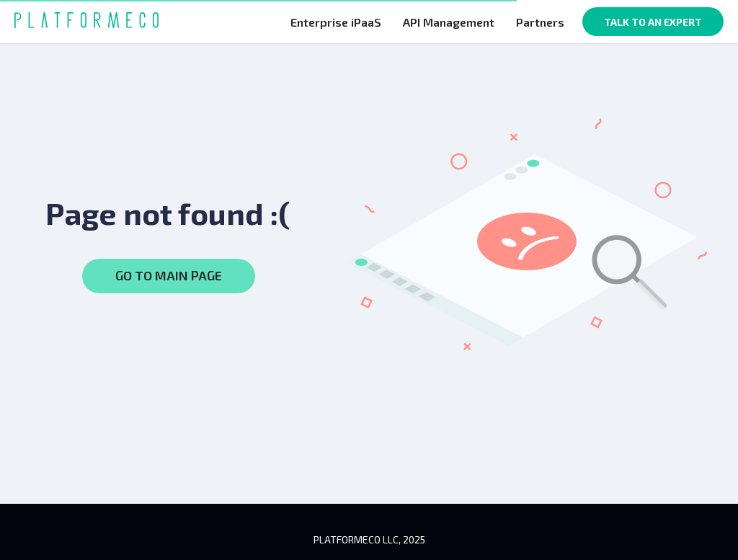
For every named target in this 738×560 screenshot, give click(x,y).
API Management (449, 22)
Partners (540, 22)
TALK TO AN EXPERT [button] (653, 22)
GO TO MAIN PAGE (169, 275)
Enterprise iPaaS (336, 22)
